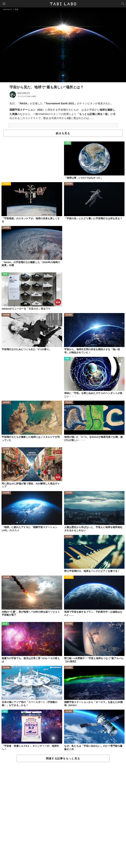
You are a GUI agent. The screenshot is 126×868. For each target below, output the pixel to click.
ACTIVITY (6, 184)
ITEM (67, 359)
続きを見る (63, 133)
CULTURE (69, 184)
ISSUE (68, 143)
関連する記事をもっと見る (63, 758)
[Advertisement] (63, 815)
